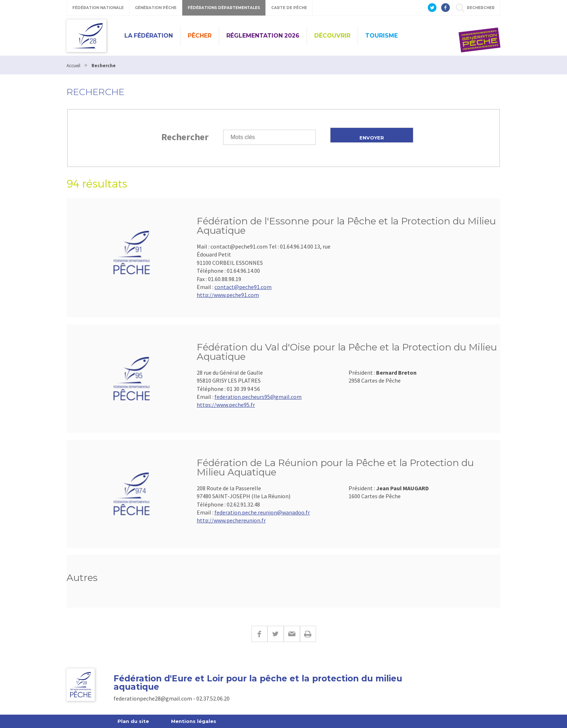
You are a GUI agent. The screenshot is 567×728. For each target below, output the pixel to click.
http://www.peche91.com (228, 295)
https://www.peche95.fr (226, 405)
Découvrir (332, 36)
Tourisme (381, 36)
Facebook (259, 634)
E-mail (292, 634)
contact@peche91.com (243, 287)
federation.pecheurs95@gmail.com (258, 397)
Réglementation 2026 (263, 36)
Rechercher (185, 137)
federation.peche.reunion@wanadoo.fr (262, 512)
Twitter (275, 634)
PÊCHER (200, 36)
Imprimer (308, 634)
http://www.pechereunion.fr (231, 520)
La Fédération (149, 36)
